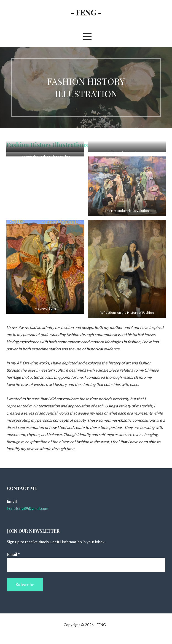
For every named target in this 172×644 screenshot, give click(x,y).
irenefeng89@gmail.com (28, 508)
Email (13, 554)
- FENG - (86, 12)
